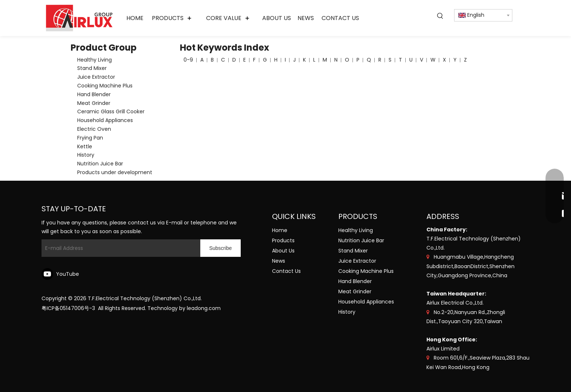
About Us (283, 251)
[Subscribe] (220, 248)
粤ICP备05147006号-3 (68, 308)
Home (280, 230)
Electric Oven (94, 129)
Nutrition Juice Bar (100, 164)
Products (283, 240)
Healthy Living (94, 60)
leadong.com (204, 308)
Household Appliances (105, 120)
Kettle (85, 146)
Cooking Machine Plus (105, 86)
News (279, 261)
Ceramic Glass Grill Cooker (111, 111)
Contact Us (286, 271)
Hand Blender (94, 94)
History (86, 155)
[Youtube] (62, 274)
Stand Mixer (92, 68)
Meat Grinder (94, 103)
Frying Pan (90, 138)
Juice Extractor (96, 77)
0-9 (188, 60)
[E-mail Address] (119, 248)
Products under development (115, 172)
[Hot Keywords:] (440, 16)
